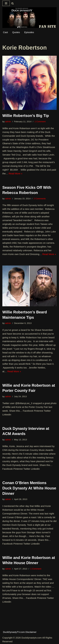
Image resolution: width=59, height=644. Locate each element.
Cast (5, 32)
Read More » (15, 173)
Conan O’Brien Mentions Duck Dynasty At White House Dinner (29, 488)
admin (8, 122)
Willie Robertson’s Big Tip (26, 116)
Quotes (16, 32)
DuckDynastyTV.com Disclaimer (20, 632)
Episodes (29, 32)
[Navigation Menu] (6, 3)
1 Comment (40, 122)
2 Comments (40, 199)
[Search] (13, 3)
